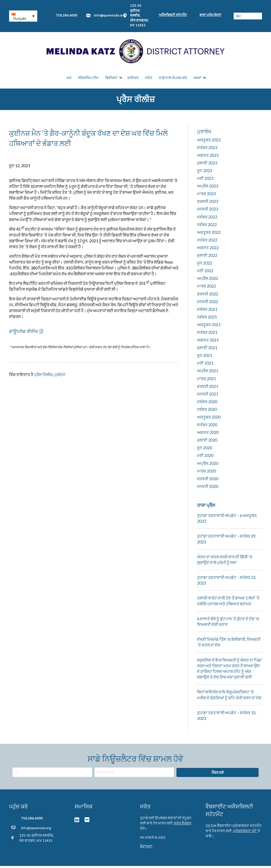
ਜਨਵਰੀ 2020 (208, 488)
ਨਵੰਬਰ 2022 (207, 227)
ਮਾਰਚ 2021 (206, 381)
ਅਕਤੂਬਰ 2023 (209, 142)
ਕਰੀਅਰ (133, 79)
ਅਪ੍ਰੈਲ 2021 (208, 373)
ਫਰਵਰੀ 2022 (208, 296)
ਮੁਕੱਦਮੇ (60, 377)
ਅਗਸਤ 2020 (208, 434)
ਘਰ (69, 79)
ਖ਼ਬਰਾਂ (197, 79)
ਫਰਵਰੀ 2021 (208, 388)
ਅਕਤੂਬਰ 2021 (209, 327)
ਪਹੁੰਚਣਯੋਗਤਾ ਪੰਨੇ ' (245, 833)
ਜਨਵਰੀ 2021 (208, 396)
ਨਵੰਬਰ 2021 (207, 319)
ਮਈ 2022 (205, 273)
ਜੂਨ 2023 (204, 173)
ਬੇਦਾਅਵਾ (146, 848)
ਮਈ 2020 (205, 457)
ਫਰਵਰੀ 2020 (208, 481)
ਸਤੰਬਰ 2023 (207, 150)
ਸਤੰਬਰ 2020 (207, 427)
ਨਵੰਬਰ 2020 (207, 411)
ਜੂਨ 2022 (204, 265)
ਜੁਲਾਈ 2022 (207, 257)
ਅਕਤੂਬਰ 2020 (209, 419)
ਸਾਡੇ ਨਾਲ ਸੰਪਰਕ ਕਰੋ (173, 79)
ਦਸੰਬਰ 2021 (207, 311)
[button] (23, 16)
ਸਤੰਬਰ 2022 (207, 242)
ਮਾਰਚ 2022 (206, 288)
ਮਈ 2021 (205, 365)
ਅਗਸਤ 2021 (208, 342)
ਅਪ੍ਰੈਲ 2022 (208, 280)
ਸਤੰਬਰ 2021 (207, 334)
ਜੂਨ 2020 (204, 450)
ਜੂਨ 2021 (204, 357)
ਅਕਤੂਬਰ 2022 (209, 234)
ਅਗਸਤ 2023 (208, 157)
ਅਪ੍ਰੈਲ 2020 (208, 465)
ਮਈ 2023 (205, 180)
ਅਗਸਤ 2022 (208, 250)
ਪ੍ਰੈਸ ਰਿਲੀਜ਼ (43, 377)
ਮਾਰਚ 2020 (206, 473)
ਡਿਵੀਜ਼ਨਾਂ (111, 79)
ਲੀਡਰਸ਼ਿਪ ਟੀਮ (88, 79)
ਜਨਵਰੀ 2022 (208, 304)
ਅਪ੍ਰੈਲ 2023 (208, 188)
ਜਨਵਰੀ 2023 (208, 211)
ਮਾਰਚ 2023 (206, 196)
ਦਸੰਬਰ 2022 (207, 219)
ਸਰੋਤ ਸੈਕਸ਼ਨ (183, 825)
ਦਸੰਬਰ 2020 (207, 404)
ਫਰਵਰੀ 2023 (208, 203)
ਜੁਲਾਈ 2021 (207, 350)
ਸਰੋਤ (149, 79)
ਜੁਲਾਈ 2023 (207, 165)
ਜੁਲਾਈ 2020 (207, 442)
